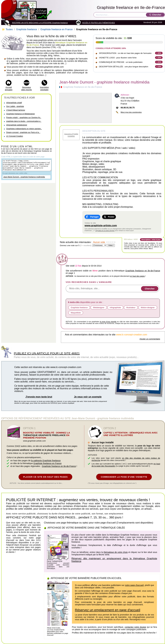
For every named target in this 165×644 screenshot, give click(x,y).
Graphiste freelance (27, 29)
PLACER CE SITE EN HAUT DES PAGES (45, 477)
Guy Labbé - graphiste (15, 106)
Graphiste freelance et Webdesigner (21, 114)
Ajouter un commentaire (150, 339)
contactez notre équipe (135, 627)
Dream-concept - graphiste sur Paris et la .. (23, 132)
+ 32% (159, 53)
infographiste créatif (14, 103)
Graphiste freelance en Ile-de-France (131, 8)
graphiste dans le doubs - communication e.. (24, 121)
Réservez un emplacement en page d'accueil (108, 610)
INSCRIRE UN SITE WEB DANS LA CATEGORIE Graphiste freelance (40, 23)
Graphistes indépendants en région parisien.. (24, 129)
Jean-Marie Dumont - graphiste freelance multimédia (24, 180)
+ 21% (159, 62)
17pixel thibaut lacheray (16, 110)
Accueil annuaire (9, 88)
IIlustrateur (131, 307)
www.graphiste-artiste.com (101, 226)
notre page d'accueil (134, 585)
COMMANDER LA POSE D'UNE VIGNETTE (124, 477)
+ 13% (159, 67)
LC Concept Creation (15, 136)
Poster (111, 217)
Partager (94, 217)
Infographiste (115, 307)
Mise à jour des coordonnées (131, 112)
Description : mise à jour (151, 240)
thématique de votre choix (116, 552)
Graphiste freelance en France (56, 29)
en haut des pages (137, 276)
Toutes (8, 29)
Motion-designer (148, 307)
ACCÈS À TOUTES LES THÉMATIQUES (99, 23)
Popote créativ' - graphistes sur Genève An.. (24, 118)
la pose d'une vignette (108, 322)
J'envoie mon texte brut (39, 397)
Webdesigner (99, 307)
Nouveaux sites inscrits (27, 88)
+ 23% (159, 58)
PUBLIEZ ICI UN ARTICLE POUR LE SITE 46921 (47, 353)
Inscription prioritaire (44, 88)
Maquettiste (76, 313)
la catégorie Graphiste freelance (46, 461)
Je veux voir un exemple (88, 397)
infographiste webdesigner (17, 125)
